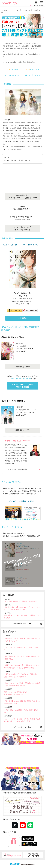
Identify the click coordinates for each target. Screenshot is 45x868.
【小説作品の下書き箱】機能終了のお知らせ (20, 601)
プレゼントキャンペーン (33, 75)
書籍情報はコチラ (23, 367)
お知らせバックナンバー (22, 624)
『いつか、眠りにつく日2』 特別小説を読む (22, 386)
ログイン (36, 5)
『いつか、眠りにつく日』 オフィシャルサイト (23, 228)
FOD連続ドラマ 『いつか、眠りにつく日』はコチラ (23, 197)
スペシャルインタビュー (12, 75)
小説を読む (22, 318)
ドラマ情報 (12, 70)
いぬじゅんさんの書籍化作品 (16, 469)
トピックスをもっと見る (22, 727)
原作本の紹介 (33, 70)
